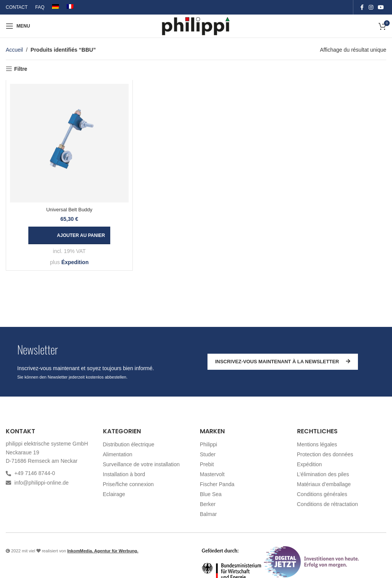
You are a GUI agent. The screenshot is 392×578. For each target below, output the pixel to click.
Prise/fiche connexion (128, 484)
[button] (69, 235)
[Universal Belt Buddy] (69, 143)
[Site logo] (196, 26)
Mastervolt (212, 474)
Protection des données (325, 454)
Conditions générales (322, 494)
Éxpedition (75, 262)
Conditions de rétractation (328, 504)
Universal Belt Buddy (69, 210)
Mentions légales (317, 444)
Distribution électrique (129, 444)
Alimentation (118, 454)
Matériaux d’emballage (324, 484)
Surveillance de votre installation (141, 464)
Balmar (208, 514)
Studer (208, 454)
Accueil (14, 50)
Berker (208, 504)
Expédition (310, 464)
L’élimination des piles (323, 474)
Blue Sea (211, 494)
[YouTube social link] (381, 7)
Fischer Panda (217, 484)
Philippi (208, 444)
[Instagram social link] (371, 7)
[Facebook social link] (362, 7)
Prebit (207, 464)
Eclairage (114, 494)
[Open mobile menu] (18, 26)
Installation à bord (124, 474)
